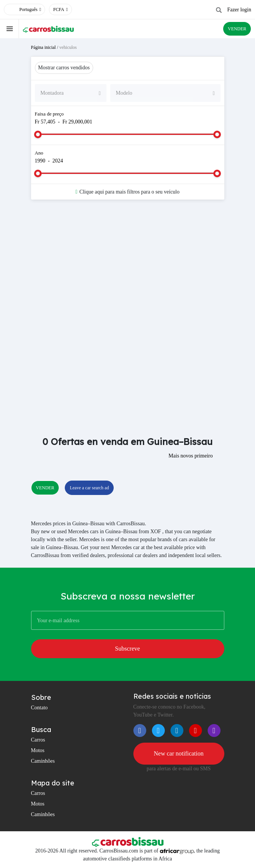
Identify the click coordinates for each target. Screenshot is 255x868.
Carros (38, 740)
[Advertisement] (128, 266)
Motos (38, 750)
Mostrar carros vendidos (64, 68)
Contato (39, 708)
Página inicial (44, 47)
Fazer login (239, 10)
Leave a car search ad (89, 488)
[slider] (38, 134)
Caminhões (43, 761)
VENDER (237, 29)
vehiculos (68, 47)
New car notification (179, 753)
